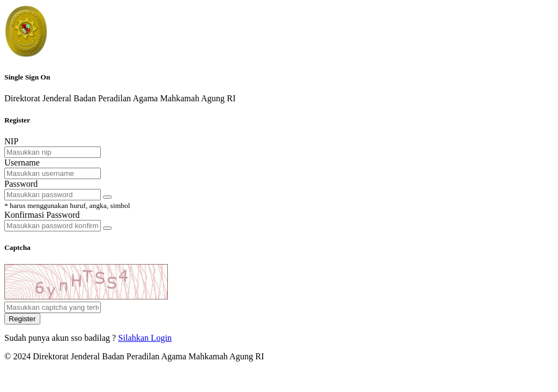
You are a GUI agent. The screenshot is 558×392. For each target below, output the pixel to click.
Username (22, 163)
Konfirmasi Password (42, 215)
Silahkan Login (145, 338)
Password (21, 184)
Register (22, 319)
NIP (11, 141)
